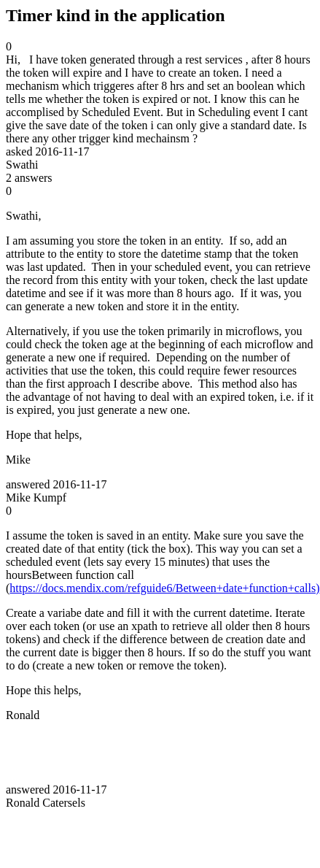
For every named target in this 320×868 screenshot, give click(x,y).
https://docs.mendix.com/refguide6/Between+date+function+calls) (164, 588)
